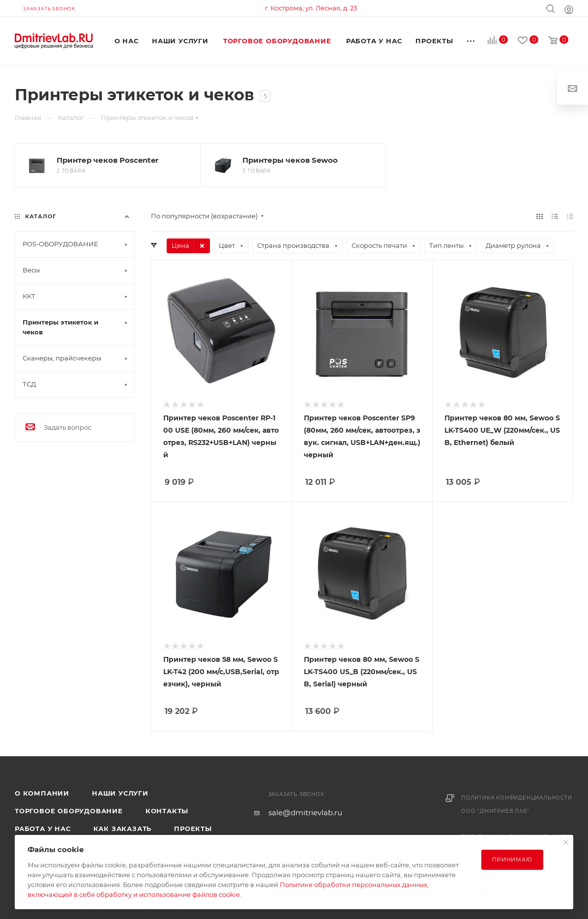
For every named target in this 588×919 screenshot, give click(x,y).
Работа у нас (43, 829)
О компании (42, 793)
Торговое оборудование (69, 811)
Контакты (167, 811)
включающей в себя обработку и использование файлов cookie (134, 894)
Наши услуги (120, 793)
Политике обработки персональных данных (353, 885)
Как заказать (123, 829)
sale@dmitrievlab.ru (305, 813)
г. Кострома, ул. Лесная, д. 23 (311, 8)
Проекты (193, 829)
